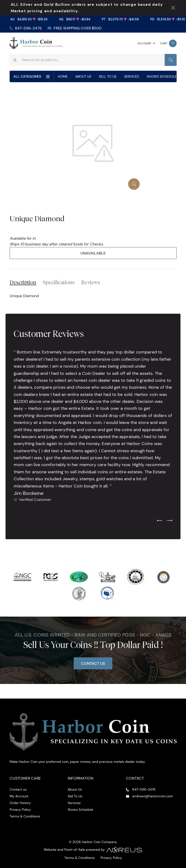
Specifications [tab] (59, 282)
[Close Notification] (173, 8)
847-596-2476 (28, 28)
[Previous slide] (160, 521)
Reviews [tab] (91, 282)
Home (63, 76)
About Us (83, 76)
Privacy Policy (20, 810)
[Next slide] (170, 521)
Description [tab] (23, 282)
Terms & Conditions (25, 816)
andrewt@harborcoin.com (153, 796)
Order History (20, 803)
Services (132, 76)
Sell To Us (108, 76)
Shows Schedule (162, 76)
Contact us (18, 789)
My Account (19, 796)
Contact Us (93, 663)
